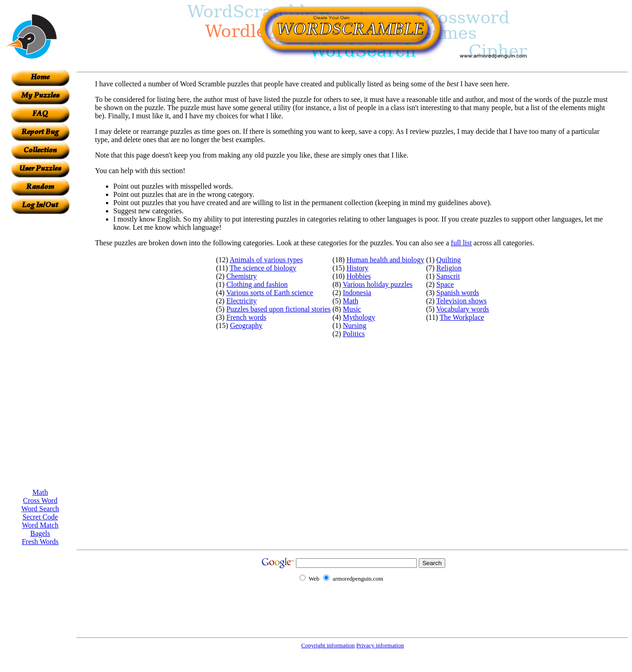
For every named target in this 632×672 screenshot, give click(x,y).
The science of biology (263, 268)
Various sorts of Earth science (269, 293)
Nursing (355, 325)
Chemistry (242, 276)
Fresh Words (40, 542)
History (358, 268)
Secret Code (40, 517)
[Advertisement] (40, 351)
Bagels (40, 533)
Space (445, 284)
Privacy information (380, 645)
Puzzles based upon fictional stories (279, 309)
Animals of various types (266, 260)
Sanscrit (448, 276)
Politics (354, 334)
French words (247, 317)
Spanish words (458, 293)
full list (461, 243)
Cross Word (40, 500)
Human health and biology (385, 260)
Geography (246, 325)
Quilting (449, 260)
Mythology (359, 317)
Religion (449, 268)
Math (40, 492)
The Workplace (462, 317)
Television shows (461, 301)
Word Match (40, 525)
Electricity (242, 301)
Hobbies (359, 276)
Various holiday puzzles (377, 284)
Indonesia (357, 293)
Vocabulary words (463, 309)
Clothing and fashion (257, 284)
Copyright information (328, 645)
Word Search (40, 509)
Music (352, 309)
